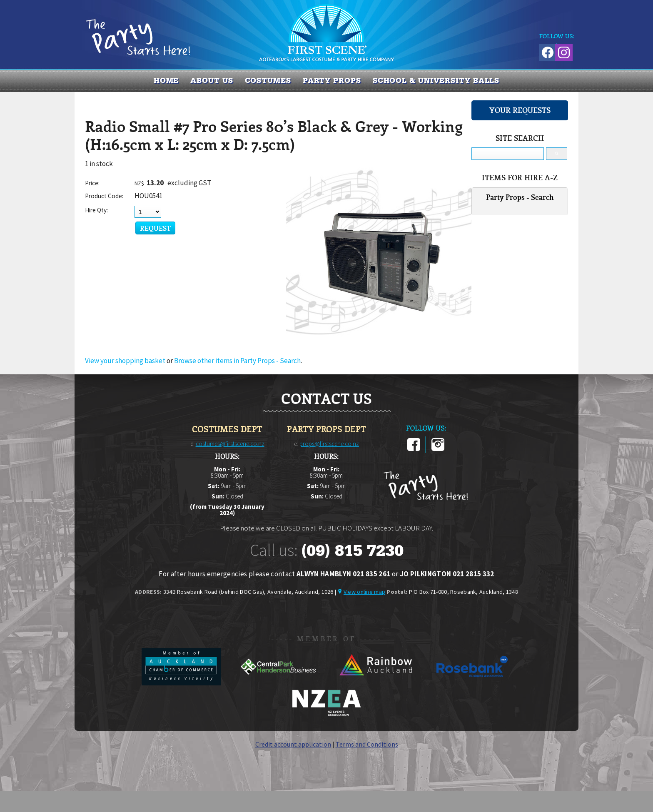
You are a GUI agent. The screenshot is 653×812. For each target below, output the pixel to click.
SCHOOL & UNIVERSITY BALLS (436, 80)
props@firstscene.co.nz (329, 444)
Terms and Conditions (367, 744)
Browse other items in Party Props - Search (237, 361)
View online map (364, 592)
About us (212, 80)
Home (166, 80)
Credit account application (293, 744)
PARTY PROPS (332, 80)
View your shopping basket (125, 361)
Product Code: (104, 196)
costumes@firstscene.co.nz (230, 444)
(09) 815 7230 (352, 550)
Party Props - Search (520, 197)
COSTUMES (268, 80)
